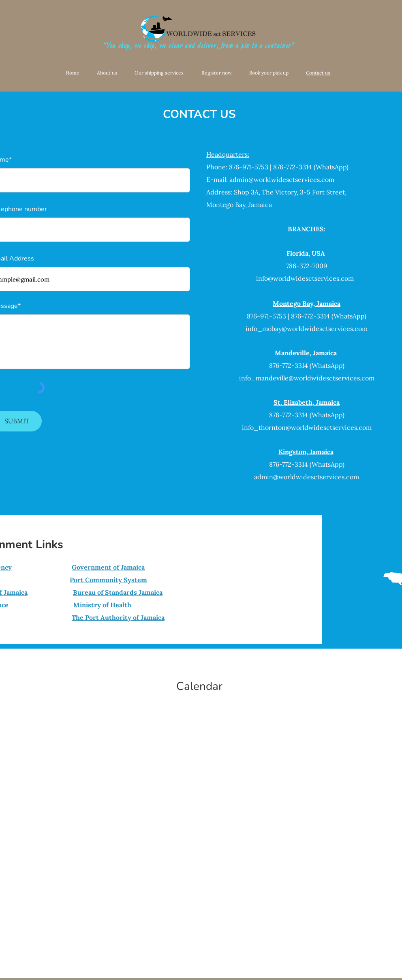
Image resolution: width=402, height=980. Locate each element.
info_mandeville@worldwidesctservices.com (307, 378)
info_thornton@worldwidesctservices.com (307, 427)
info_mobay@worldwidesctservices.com (307, 329)
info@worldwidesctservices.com (305, 278)
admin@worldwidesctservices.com (282, 179)
